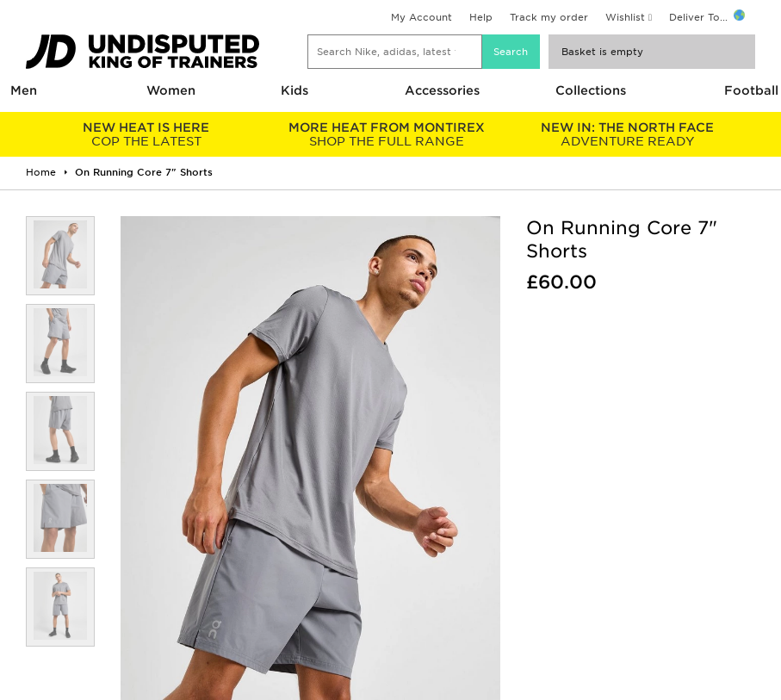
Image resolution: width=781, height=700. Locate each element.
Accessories (442, 90)
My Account (421, 17)
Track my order (549, 17)
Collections (591, 90)
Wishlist (625, 17)
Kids (294, 90)
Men (24, 90)
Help (481, 17)
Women (171, 90)
